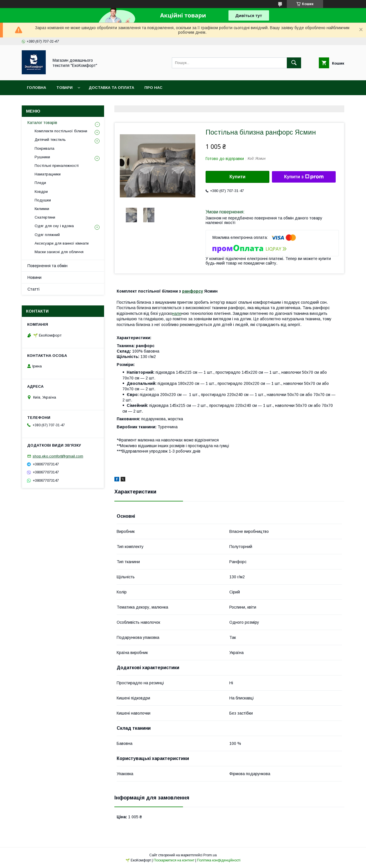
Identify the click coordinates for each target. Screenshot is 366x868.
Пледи (40, 183)
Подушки (43, 200)
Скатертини (45, 217)
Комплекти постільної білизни (61, 131)
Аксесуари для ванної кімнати (62, 243)
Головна (36, 88)
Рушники (42, 157)
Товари (64, 88)
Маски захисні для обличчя (59, 252)
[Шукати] (294, 63)
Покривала (44, 148)
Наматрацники (48, 174)
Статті (33, 289)
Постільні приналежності (57, 166)
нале (177, 313)
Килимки (42, 209)
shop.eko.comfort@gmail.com (58, 456)
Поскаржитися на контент (174, 860)
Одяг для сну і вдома (54, 226)
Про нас (153, 88)
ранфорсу (193, 291)
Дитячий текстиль (50, 140)
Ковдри (41, 192)
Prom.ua (210, 855)
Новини (34, 277)
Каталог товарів (42, 123)
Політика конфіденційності (219, 860)
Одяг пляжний (47, 235)
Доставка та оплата (111, 88)
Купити (238, 177)
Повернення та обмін (47, 266)
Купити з (304, 177)
